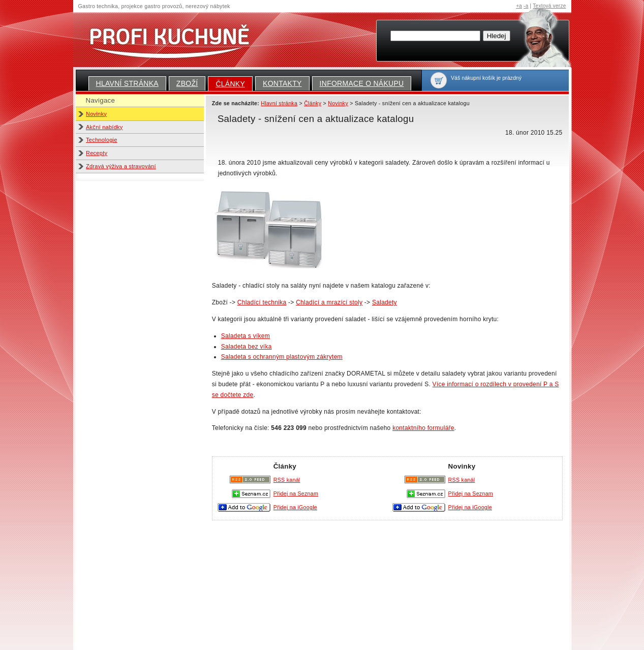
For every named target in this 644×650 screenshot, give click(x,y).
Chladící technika (262, 302)
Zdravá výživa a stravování (121, 166)
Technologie (102, 140)
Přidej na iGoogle (470, 507)
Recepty (97, 153)
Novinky (96, 114)
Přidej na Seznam (471, 493)
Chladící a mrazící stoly (329, 302)
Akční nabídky (104, 127)
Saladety (385, 302)
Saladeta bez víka (247, 347)
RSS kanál (462, 480)
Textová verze (549, 6)
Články (230, 84)
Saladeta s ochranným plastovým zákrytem (282, 357)
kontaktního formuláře (423, 428)
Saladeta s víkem (246, 336)
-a (526, 6)
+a (519, 6)
